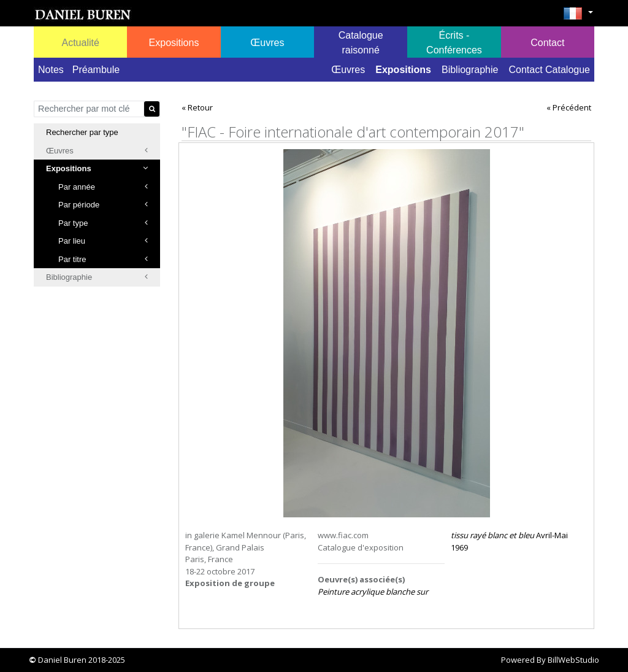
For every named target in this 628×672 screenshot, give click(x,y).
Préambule (96, 70)
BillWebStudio (573, 660)
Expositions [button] (174, 43)
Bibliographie (470, 70)
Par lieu (103, 241)
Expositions (403, 70)
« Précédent (569, 107)
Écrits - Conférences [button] (454, 43)
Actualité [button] (80, 43)
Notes (51, 70)
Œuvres (348, 70)
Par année (103, 187)
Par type (103, 223)
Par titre (103, 259)
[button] (578, 17)
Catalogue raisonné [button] (361, 43)
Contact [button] (547, 43)
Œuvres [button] (267, 43)
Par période (103, 205)
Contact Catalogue (549, 70)
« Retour (197, 107)
